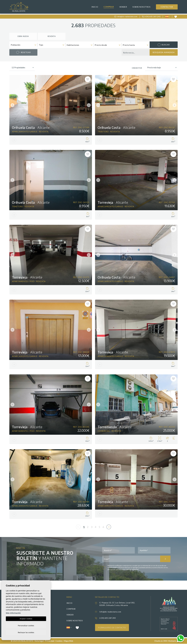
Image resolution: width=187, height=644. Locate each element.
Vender (123, 7)
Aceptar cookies (26, 618)
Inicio (95, 7)
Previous (12, 105)
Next (89, 105)
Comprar (109, 7)
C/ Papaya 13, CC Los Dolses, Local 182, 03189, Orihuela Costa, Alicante (117, 604)
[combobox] (23, 45)
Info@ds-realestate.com (126, 17)
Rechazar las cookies (26, 632)
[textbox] (24, 45)
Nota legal (39, 641)
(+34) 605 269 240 (151, 17)
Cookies (59, 641)
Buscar (164, 45)
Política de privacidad (121, 568)
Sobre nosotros (141, 7)
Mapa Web (68, 641)
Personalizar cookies (26, 625)
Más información (13, 613)
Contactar (167, 7)
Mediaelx (172, 641)
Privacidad (50, 641)
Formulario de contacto (112, 628)
